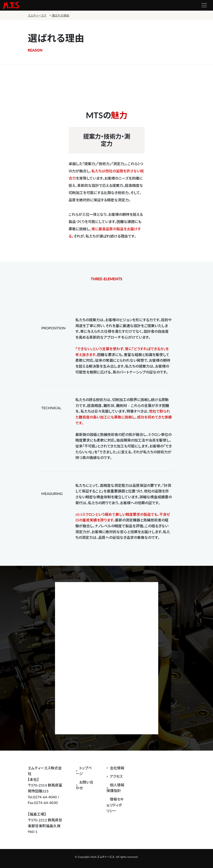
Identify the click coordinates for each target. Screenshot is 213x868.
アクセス (116, 776)
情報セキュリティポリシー (115, 805)
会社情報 (117, 768)
